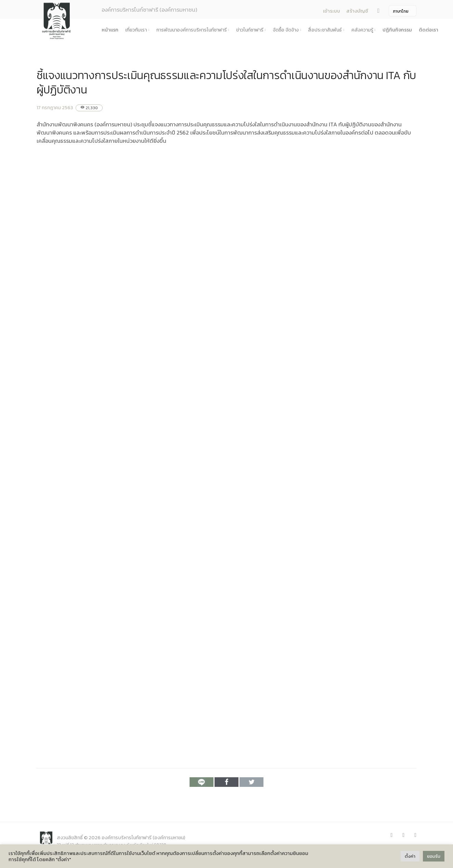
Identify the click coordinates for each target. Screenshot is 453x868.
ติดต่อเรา (429, 30)
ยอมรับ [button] (434, 856)
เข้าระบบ (332, 11)
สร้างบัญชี (357, 11)
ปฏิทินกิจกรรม (397, 30)
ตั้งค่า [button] (410, 856)
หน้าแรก (110, 30)
